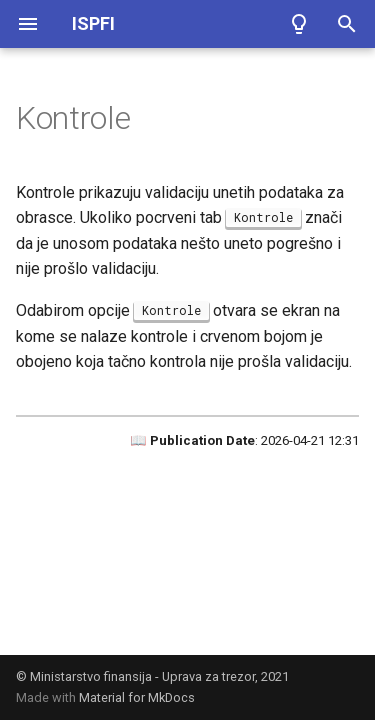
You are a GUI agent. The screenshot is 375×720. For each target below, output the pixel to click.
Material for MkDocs (137, 697)
